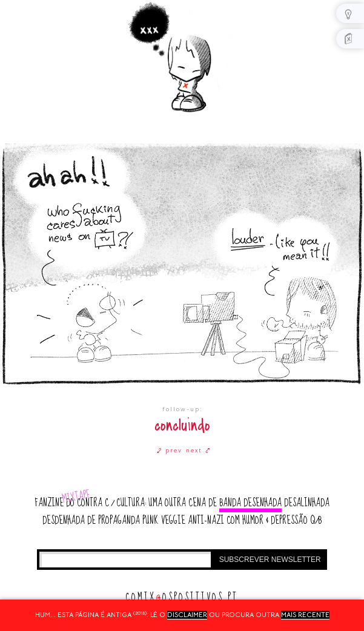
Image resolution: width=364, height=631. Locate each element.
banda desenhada (250, 503)
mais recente (305, 615)
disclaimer (187, 615)
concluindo (182, 426)
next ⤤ (198, 450)
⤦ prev (170, 450)
